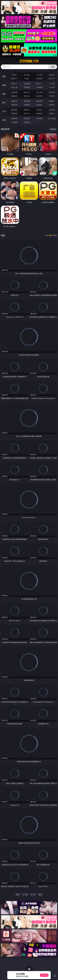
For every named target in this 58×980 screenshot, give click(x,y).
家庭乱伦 (27, 110)
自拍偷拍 (27, 84)
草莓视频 (39, 118)
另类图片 (52, 105)
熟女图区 (39, 105)
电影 (4, 94)
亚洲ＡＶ (14, 84)
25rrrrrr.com (29, 61)
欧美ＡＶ (39, 84)
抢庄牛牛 (52, 79)
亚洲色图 (27, 101)
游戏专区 (52, 75)
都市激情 (14, 110)
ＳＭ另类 (52, 87)
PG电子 (14, 75)
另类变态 (52, 96)
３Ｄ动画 (52, 84)
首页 (18, 894)
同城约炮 (14, 118)
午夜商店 (27, 118)
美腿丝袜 (14, 105)
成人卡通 (39, 92)
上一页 (25, 894)
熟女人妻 (14, 87)
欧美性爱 (52, 92)
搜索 (53, 67)
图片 (4, 103)
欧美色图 (39, 101)
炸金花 (27, 79)
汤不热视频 (52, 118)
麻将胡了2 (14, 79)
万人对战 (39, 75)
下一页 (33, 894)
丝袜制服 (27, 87)
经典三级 (27, 96)
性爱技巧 (52, 113)
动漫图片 (52, 101)
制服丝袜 (14, 96)
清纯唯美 (27, 105)
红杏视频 (14, 122)
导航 (4, 120)
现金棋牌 (39, 79)
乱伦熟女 (39, 96)
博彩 (4, 76)
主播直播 (39, 87)
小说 (4, 111)
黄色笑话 (39, 113)
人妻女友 (39, 110)
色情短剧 (27, 122)
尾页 (40, 894)
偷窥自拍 (14, 101)
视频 (4, 85)
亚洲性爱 (14, 92)
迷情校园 (14, 113)
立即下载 (44, 975)
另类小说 (27, 113)
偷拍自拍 (27, 92)
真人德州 (27, 75)
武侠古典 (52, 110)
